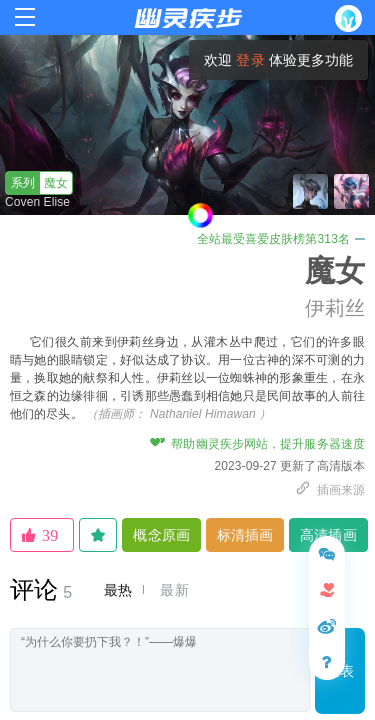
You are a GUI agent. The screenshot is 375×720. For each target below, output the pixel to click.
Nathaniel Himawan (203, 414)
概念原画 (161, 535)
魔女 (37, 183)
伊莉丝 (335, 308)
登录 (250, 60)
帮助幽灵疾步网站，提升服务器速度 (257, 444)
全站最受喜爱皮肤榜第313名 (281, 239)
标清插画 (245, 535)
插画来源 (330, 490)
